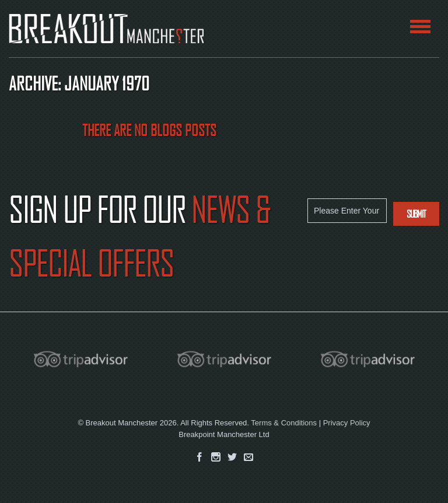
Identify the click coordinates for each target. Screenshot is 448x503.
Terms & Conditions (284, 423)
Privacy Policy (347, 423)
